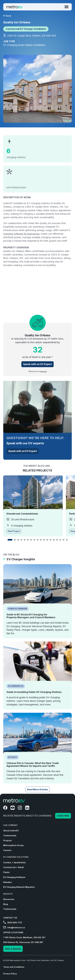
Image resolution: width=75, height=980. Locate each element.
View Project (14, 531)
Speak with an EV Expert (37, 364)
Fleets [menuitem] (6, 872)
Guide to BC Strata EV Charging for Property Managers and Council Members (31, 616)
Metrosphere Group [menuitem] (13, 845)
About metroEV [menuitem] (11, 831)
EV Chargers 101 (16, 686)
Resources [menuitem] (9, 899)
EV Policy (13, 757)
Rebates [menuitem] (7, 882)
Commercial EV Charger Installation (26, 29)
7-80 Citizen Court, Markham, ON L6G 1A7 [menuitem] (24, 937)
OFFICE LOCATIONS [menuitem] (13, 933)
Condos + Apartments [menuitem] (14, 863)
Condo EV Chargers (18, 609)
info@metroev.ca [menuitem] (14, 928)
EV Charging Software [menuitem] (14, 877)
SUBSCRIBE (63, 816)
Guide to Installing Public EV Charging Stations (34, 692)
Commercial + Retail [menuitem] (13, 867)
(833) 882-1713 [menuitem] (13, 923)
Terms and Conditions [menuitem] (14, 967)
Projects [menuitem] (7, 841)
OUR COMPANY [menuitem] (10, 825)
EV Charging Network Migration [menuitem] (19, 887)
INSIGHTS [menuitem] (8, 894)
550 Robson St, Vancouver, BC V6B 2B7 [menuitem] (23, 942)
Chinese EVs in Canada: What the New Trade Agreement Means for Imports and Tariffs (33, 765)
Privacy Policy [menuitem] (10, 974)
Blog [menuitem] (6, 904)
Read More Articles (37, 789)
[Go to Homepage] (15, 7)
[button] (10, 540)
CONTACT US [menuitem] (10, 918)
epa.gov (44, 371)
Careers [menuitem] (7, 850)
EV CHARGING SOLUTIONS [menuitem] (16, 857)
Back (7, 16)
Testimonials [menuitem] (10, 836)
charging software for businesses (21, 234)
